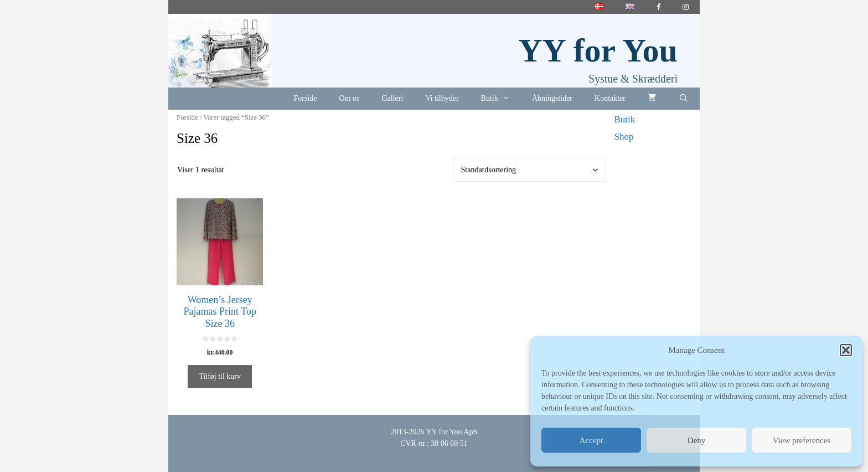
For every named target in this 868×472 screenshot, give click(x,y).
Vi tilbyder (442, 98)
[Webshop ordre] (530, 170)
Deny (697, 440)
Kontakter (610, 98)
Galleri (393, 98)
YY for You (598, 50)
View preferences (802, 440)
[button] (846, 350)
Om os (350, 98)
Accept (591, 440)
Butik (501, 99)
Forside (306, 98)
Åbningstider (552, 98)
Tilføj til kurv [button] (220, 376)
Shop (624, 137)
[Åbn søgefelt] (684, 99)
